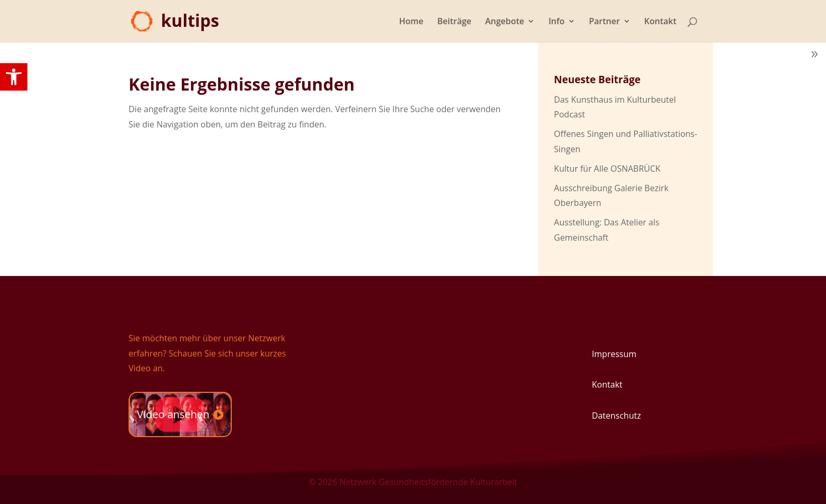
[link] (14, 77)
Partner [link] (604, 22)
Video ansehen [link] (173, 414)
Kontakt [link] (660, 22)
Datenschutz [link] (617, 416)
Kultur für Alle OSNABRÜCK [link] (607, 169)
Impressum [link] (614, 354)
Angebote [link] (505, 22)
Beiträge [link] (454, 22)
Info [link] (557, 22)
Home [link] (411, 22)
